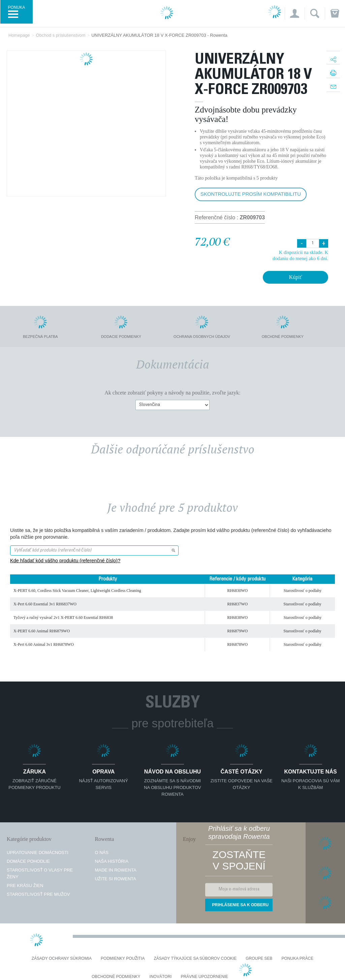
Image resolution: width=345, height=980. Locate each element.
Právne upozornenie (204, 977)
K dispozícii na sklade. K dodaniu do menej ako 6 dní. (300, 255)
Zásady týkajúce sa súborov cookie (195, 959)
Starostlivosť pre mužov (38, 894)
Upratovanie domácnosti (38, 852)
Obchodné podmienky (116, 977)
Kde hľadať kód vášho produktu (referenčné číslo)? (65, 561)
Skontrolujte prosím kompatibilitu (251, 194)
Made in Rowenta (115, 870)
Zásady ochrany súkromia (62, 959)
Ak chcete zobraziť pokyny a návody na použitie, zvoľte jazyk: (172, 393)
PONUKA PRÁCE (298, 959)
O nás (101, 852)
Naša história (112, 861)
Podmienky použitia (123, 959)
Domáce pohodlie (28, 861)
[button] (295, 13)
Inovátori (161, 977)
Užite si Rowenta (115, 879)
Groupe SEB (259, 959)
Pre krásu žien (25, 886)
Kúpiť (296, 277)
